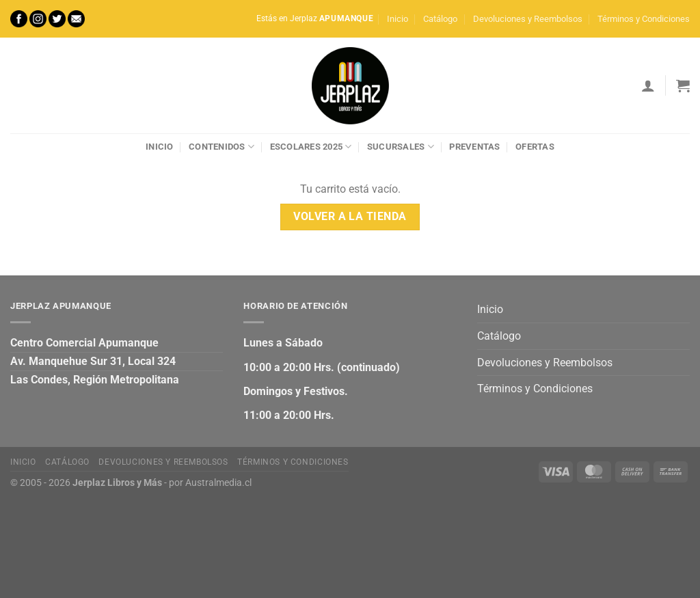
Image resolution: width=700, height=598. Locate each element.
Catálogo (440, 19)
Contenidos (221, 147)
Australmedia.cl (218, 483)
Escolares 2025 (311, 147)
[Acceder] (648, 85)
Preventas (474, 147)
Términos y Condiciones (644, 19)
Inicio (398, 19)
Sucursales (401, 147)
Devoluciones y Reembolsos (528, 19)
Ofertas (535, 147)
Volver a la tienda (350, 217)
